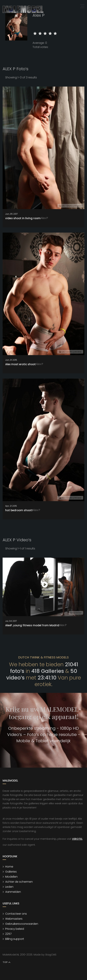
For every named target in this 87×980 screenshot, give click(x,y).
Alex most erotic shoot (20, 364)
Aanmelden (13, 892)
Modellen (11, 877)
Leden (9, 887)
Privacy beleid (15, 929)
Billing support (15, 939)
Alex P (44, 218)
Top (7, 962)
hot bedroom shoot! (19, 510)
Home (9, 867)
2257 (8, 934)
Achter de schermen (19, 882)
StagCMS (51, 955)
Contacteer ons (16, 914)
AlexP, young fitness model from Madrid (32, 625)
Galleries (11, 872)
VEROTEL (77, 839)
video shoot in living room (23, 218)
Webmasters (14, 919)
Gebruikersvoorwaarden (22, 924)
